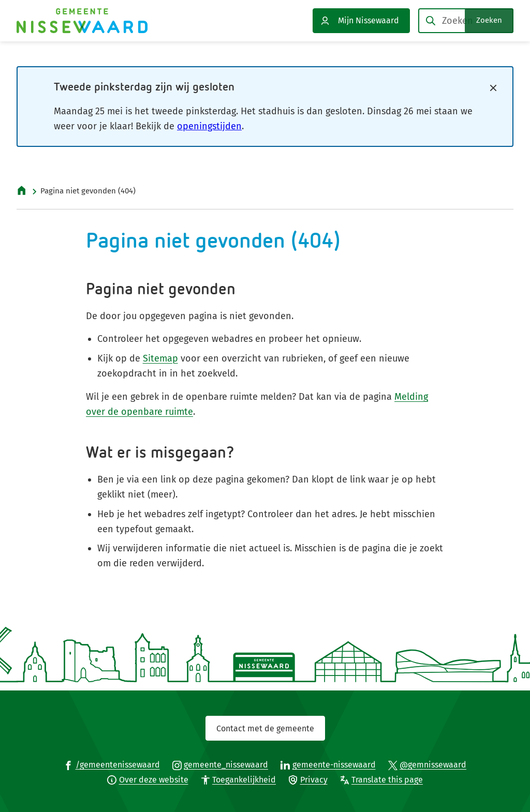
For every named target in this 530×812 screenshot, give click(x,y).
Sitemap (160, 358)
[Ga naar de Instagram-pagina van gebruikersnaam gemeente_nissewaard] (220, 764)
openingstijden (209, 126)
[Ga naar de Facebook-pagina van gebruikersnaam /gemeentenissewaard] (112, 764)
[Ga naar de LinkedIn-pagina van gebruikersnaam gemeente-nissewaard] (328, 764)
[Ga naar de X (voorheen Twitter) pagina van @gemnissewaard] (428, 764)
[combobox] (466, 21)
